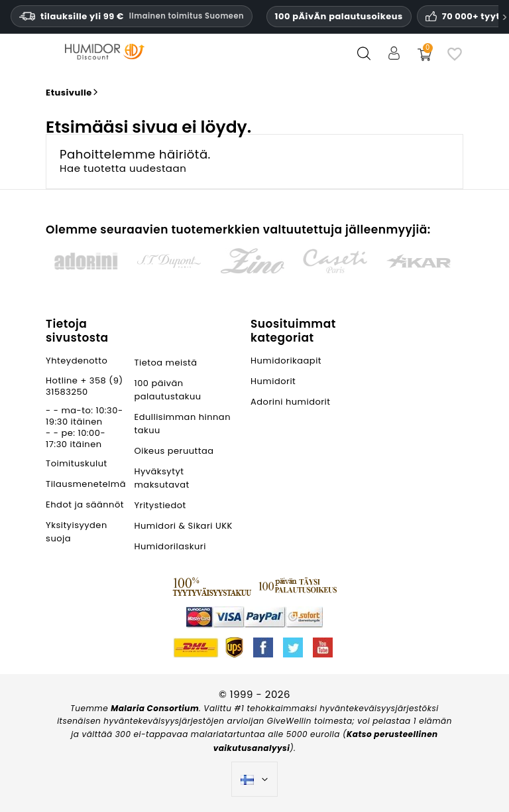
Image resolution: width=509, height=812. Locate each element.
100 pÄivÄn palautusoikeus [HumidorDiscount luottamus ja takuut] (339, 16)
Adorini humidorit (291, 402)
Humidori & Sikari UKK (183, 526)
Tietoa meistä (165, 363)
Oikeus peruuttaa (174, 451)
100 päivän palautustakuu (167, 390)
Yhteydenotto (77, 361)
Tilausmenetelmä (86, 484)
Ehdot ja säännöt (85, 505)
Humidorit (273, 381)
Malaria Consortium (155, 708)
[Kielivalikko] (255, 779)
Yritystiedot (160, 505)
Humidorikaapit (286, 361)
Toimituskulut (77, 463)
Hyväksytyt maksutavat (161, 478)
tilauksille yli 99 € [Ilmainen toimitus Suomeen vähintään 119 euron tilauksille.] (132, 16)
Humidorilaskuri (170, 546)
